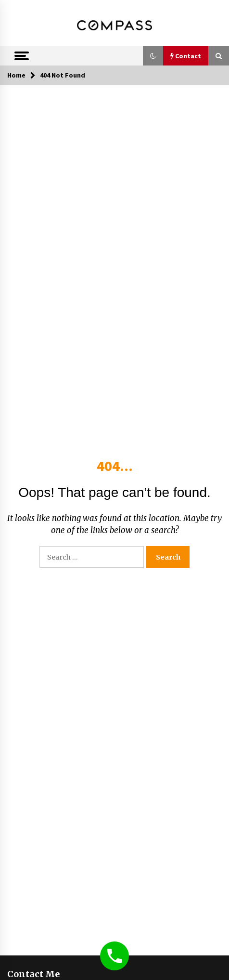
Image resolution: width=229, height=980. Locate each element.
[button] (153, 56)
